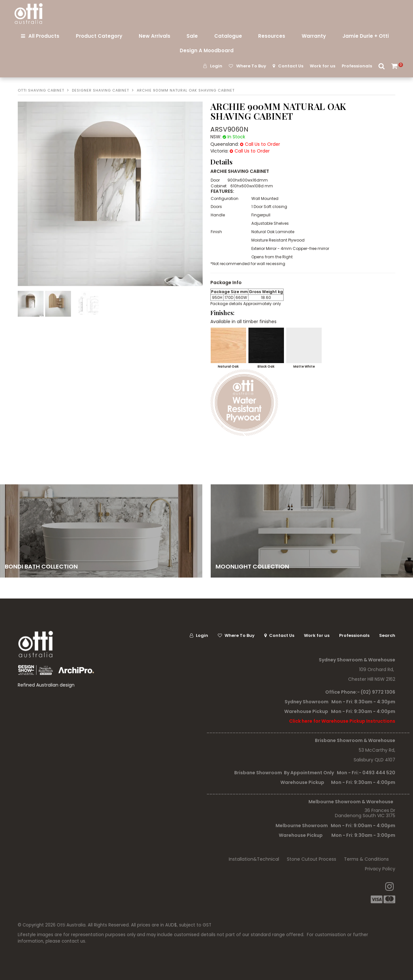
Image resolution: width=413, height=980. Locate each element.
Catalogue (228, 36)
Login (216, 66)
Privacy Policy (380, 869)
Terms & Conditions (366, 859)
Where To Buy (251, 66)
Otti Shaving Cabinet (41, 90)
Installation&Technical (254, 859)
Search (382, 66)
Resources (272, 36)
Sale (192, 36)
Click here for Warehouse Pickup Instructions (342, 721)
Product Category (99, 36)
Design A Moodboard (207, 50)
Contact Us (291, 66)
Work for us (322, 66)
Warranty (314, 36)
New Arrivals (155, 36)
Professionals (357, 66)
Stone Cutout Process (312, 859)
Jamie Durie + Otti (366, 36)
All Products (44, 36)
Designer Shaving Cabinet (101, 90)
